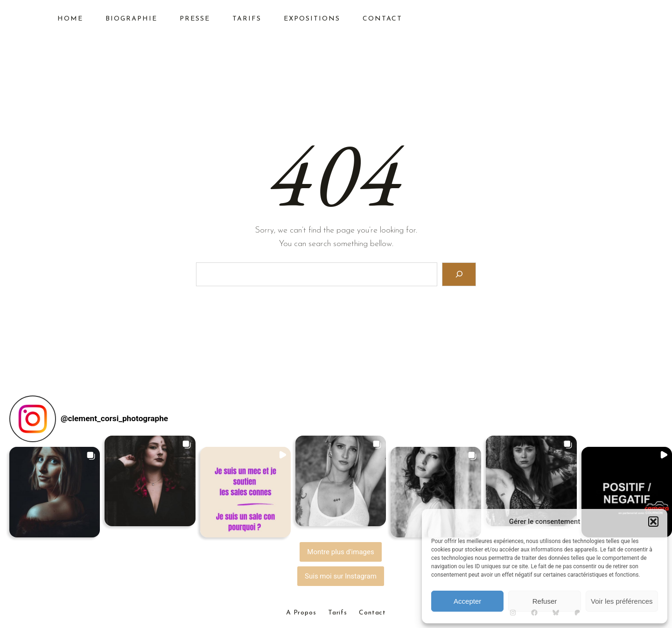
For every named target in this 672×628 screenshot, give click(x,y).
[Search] (459, 274)
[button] (653, 522)
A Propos (301, 613)
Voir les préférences (622, 601)
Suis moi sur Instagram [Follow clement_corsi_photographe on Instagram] (341, 576)
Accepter (467, 601)
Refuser (545, 601)
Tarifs (338, 613)
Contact (372, 613)
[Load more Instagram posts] (341, 552)
